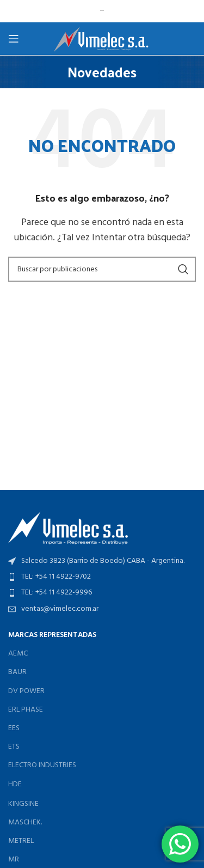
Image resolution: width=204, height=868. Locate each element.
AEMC (18, 654)
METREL (21, 841)
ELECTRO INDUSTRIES (42, 765)
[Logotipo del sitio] (102, 39)
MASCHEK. (25, 823)
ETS (14, 747)
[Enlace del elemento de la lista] (102, 577)
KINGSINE (23, 804)
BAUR (17, 672)
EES (14, 728)
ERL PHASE (26, 710)
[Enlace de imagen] (68, 528)
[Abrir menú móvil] (14, 39)
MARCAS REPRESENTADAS (52, 635)
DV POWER (26, 691)
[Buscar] (102, 269)
